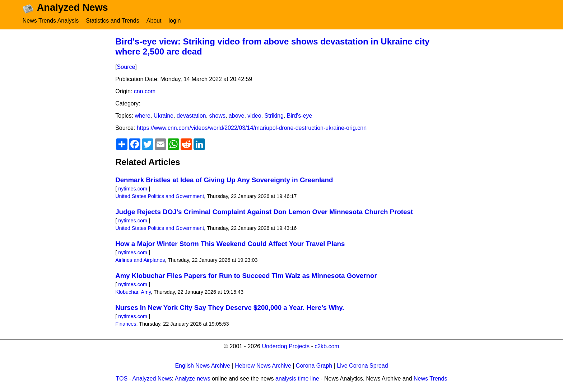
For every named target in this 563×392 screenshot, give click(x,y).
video (254, 116)
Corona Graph (314, 366)
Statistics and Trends (113, 21)
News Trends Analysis (51, 21)
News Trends (430, 379)
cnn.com (145, 91)
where (143, 116)
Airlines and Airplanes (140, 260)
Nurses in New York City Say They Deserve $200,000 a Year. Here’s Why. (230, 308)
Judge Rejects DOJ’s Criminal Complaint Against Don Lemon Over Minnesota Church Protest (264, 212)
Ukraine (164, 116)
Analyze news (193, 379)
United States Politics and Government (160, 196)
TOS (122, 379)
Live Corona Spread (362, 366)
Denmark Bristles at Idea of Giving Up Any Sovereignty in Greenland (224, 180)
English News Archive (203, 366)
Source (126, 67)
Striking (274, 116)
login (175, 21)
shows (217, 116)
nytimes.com (133, 189)
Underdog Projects (286, 346)
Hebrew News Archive (263, 366)
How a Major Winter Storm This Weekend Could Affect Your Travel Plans (230, 244)
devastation (191, 116)
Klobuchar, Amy (133, 292)
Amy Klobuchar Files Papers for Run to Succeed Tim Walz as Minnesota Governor (246, 276)
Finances (126, 324)
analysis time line (297, 379)
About (154, 21)
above (237, 116)
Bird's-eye (300, 116)
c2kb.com (327, 346)
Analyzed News (152, 379)
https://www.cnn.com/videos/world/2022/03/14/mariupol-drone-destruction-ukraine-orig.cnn (252, 128)
